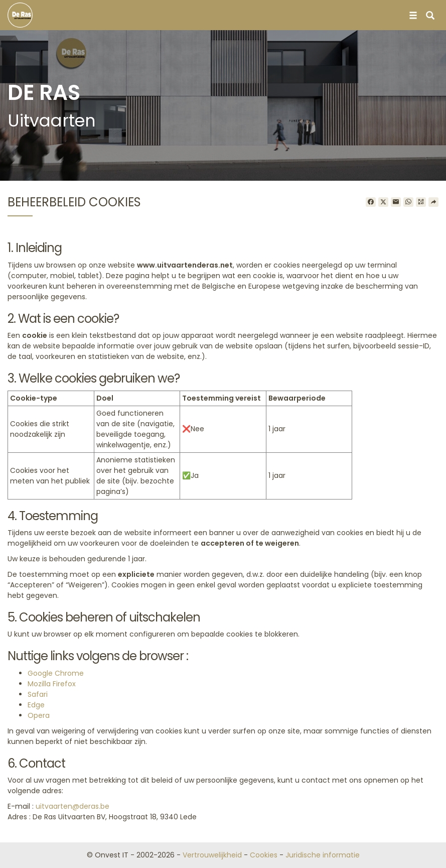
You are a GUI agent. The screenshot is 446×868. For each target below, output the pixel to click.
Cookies (264, 855)
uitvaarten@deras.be (72, 806)
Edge (36, 705)
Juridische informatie (323, 855)
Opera (39, 715)
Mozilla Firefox (52, 684)
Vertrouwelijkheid (212, 855)
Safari (38, 694)
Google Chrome (56, 673)
